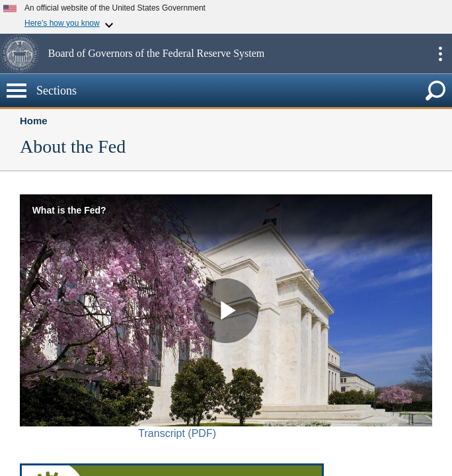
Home (34, 121)
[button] (22, 54)
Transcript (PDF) (177, 433)
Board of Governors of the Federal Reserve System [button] (156, 53)
